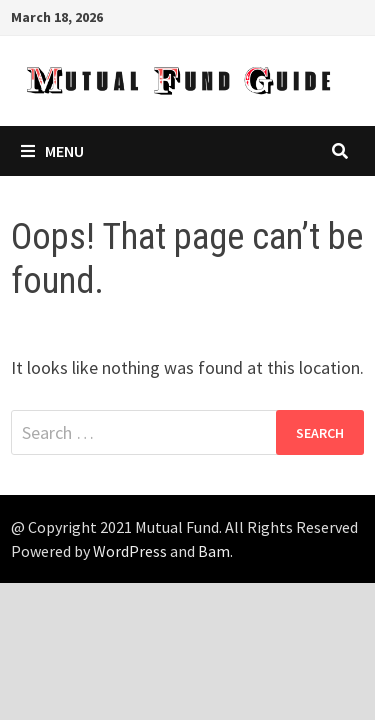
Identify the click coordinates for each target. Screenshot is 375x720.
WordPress (130, 551)
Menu (52, 151)
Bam (214, 551)
